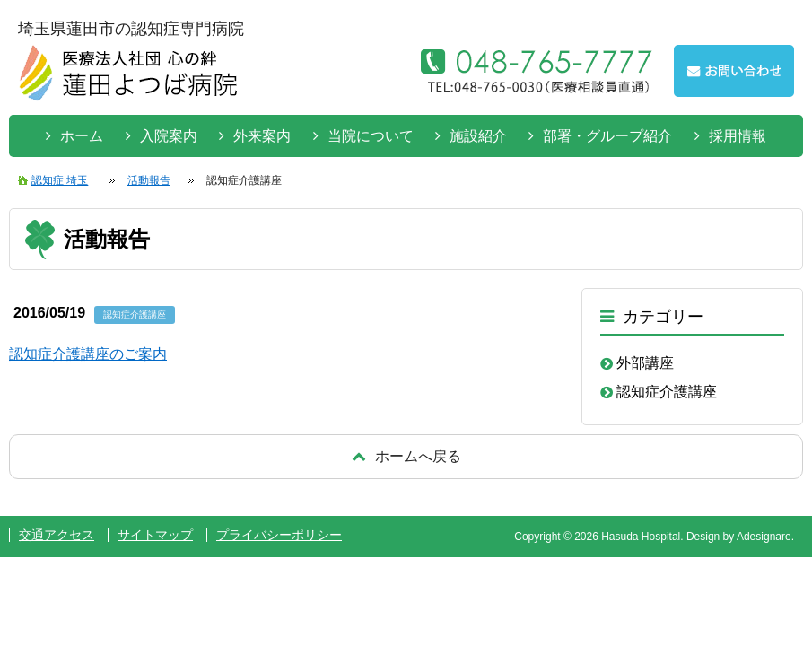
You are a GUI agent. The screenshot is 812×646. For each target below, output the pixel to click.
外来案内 (262, 136)
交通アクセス (57, 535)
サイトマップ (155, 535)
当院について (371, 136)
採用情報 (738, 136)
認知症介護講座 (667, 392)
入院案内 (169, 136)
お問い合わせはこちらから (734, 71)
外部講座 (645, 363)
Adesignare (764, 537)
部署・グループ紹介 (607, 136)
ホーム (82, 136)
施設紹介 (478, 136)
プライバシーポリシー (279, 535)
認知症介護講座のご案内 (88, 354)
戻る (406, 456)
